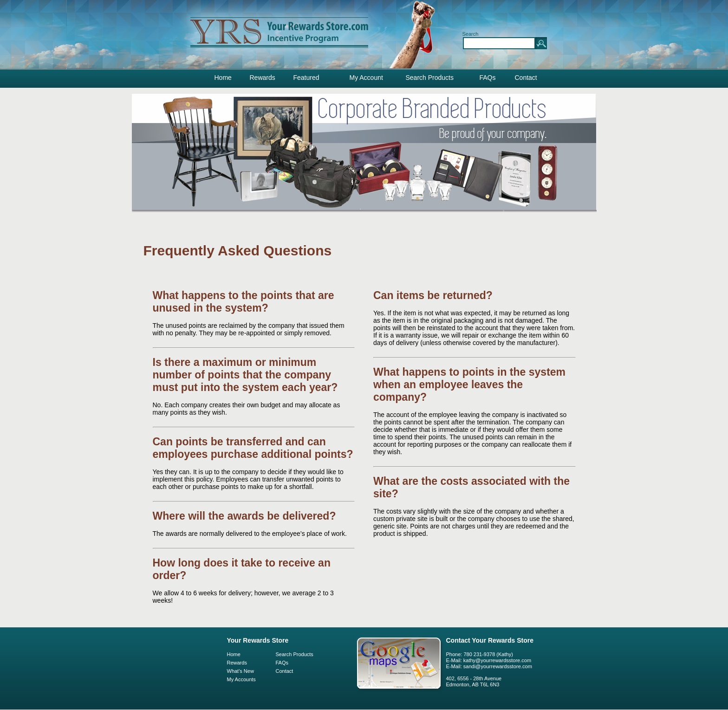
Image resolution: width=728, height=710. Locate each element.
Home (223, 78)
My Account (366, 78)
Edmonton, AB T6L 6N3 (473, 684)
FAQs (488, 78)
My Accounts (241, 679)
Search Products (430, 78)
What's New (240, 671)
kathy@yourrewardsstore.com (497, 660)
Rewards (263, 78)
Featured (306, 78)
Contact (526, 78)
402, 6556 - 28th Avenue (474, 678)
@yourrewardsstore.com (504, 666)
